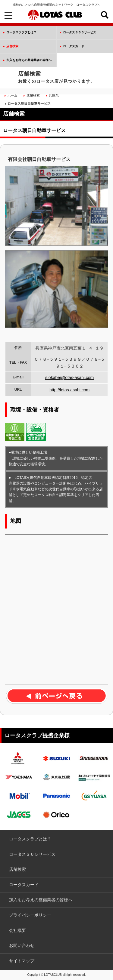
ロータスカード (74, 46)
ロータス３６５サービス (80, 32)
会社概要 (17, 930)
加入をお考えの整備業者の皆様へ (29, 60)
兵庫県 (54, 95)
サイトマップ (22, 961)
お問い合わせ (22, 945)
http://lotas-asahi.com (69, 390)
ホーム (13, 95)
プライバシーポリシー (30, 915)
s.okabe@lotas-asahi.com (69, 378)
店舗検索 (12, 46)
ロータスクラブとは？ (21, 32)
